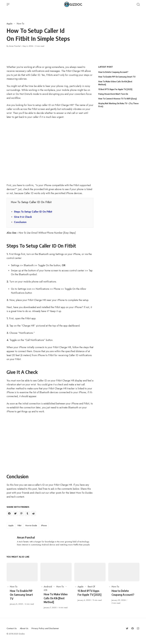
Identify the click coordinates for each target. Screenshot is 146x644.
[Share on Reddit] (33, 513)
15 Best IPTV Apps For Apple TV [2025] (115, 89)
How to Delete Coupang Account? (113, 72)
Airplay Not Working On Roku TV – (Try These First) (118, 105)
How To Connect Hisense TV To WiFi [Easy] (117, 99)
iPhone (44, 525)
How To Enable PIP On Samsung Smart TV (117, 77)
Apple (9, 24)
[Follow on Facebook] (133, 628)
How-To (20, 24)
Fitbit (19, 525)
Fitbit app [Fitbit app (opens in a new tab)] (30, 318)
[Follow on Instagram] (138, 628)
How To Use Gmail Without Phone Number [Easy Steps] (47, 233)
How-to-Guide (31, 525)
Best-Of (91, 587)
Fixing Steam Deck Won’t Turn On (113, 94)
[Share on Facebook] (9, 513)
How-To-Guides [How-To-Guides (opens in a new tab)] (84, 493)
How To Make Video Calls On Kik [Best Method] (115, 83)
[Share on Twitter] (15, 513)
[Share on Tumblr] (27, 513)
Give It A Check (23, 217)
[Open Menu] (8, 4)
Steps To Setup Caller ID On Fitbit (33, 212)
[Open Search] (138, 4)
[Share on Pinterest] (21, 513)
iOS (46, 590)
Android (48, 587)
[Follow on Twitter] (127, 628)
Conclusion (20, 222)
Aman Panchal (15, 46)
